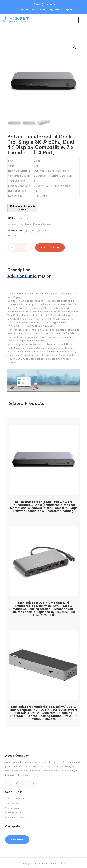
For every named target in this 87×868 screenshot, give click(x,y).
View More (17, 838)
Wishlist (25, 10)
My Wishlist (13, 802)
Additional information (29, 275)
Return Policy (14, 811)
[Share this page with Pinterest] (39, 230)
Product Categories (17, 816)
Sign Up (68, 10)
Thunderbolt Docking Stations (35, 224)
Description (19, 268)
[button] (27, 230)
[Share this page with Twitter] (33, 230)
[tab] (25, 268)
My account (56, 10)
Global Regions (39, 10)
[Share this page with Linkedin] (45, 230)
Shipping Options (16, 797)
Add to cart (48, 246)
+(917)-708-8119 (44, 4)
